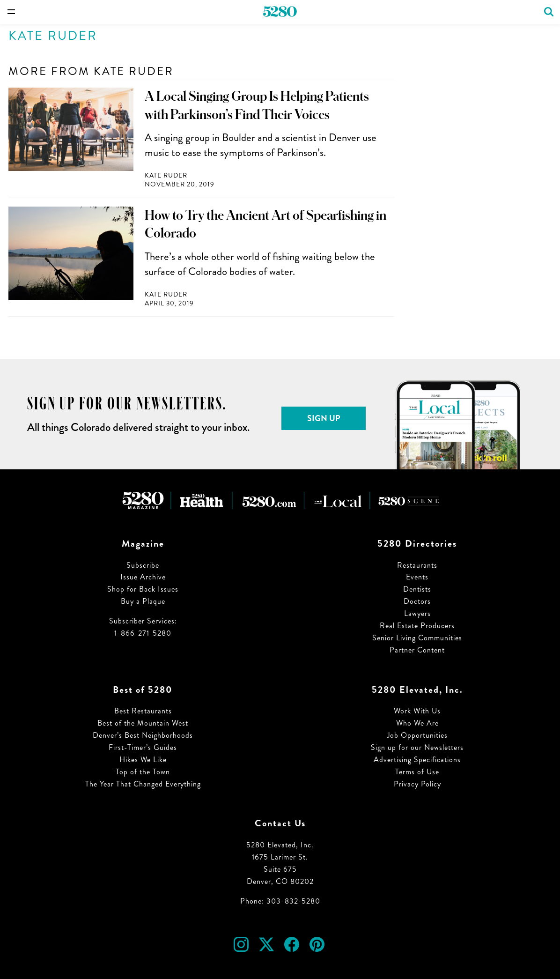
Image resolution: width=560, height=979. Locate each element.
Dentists (417, 589)
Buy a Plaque (143, 601)
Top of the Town (143, 772)
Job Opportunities (417, 735)
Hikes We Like (143, 760)
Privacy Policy (417, 784)
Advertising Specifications (417, 760)
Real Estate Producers (417, 626)
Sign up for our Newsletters (417, 747)
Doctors (417, 601)
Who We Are (417, 723)
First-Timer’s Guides (143, 747)
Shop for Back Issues (143, 589)
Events (417, 577)
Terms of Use (417, 772)
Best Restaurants (143, 711)
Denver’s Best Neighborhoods (143, 735)
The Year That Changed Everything (143, 784)
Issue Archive (143, 577)
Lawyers (417, 613)
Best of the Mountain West (143, 723)
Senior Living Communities (417, 638)
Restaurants (417, 565)
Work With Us (417, 711)
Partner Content (417, 650)
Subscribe (143, 565)
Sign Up (324, 418)
